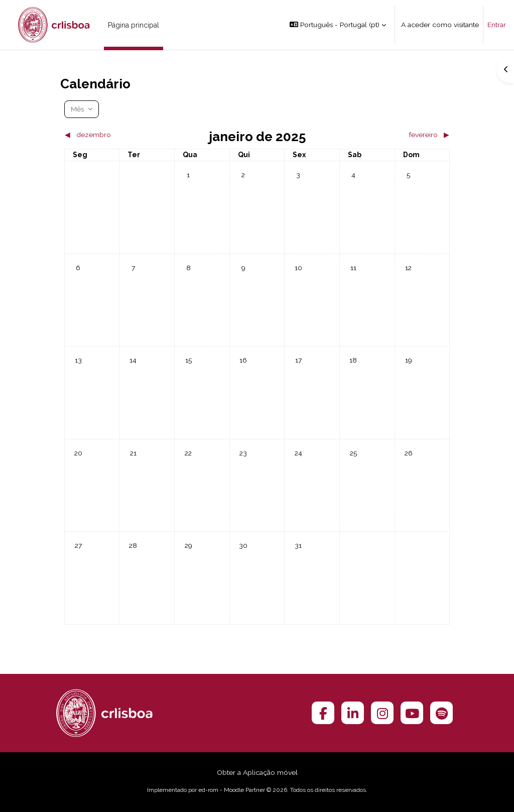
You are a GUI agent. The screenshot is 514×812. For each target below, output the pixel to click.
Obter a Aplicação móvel (257, 772)
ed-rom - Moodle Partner (232, 790)
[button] (338, 25)
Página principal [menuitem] (134, 25)
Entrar (497, 25)
